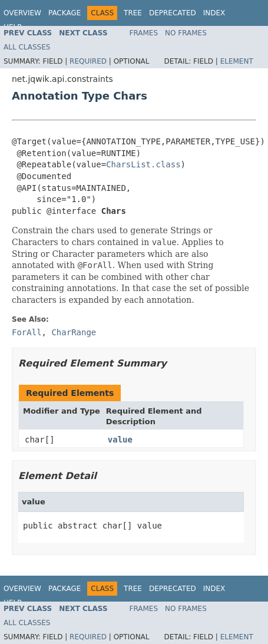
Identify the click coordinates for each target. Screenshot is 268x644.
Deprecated (173, 13)
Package (64, 13)
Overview (22, 13)
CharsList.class (143, 164)
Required (88, 61)
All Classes (27, 47)
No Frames (186, 33)
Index (214, 13)
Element (237, 61)
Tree (133, 13)
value (120, 440)
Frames (144, 33)
